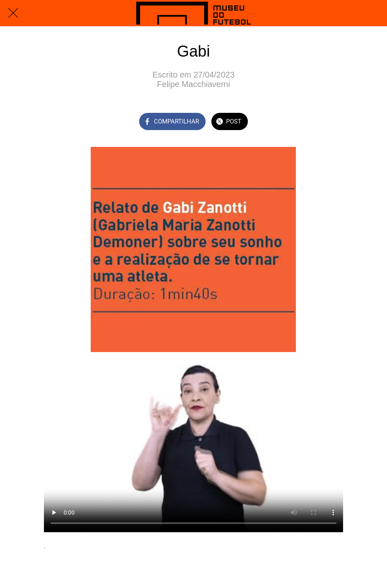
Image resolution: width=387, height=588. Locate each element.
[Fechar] (13, 13)
